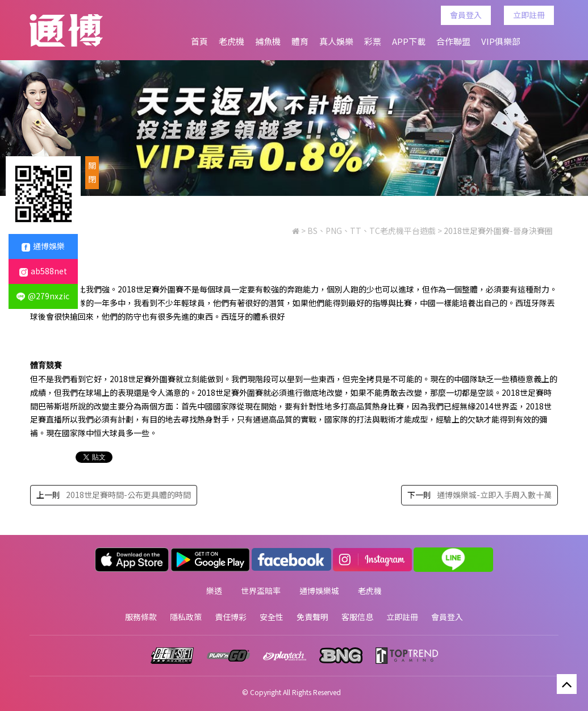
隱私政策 (186, 615)
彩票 (373, 41)
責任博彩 (231, 615)
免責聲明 (312, 615)
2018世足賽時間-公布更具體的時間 (128, 496)
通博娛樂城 (319, 590)
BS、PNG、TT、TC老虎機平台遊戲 (372, 232)
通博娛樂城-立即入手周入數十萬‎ (495, 496)
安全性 (272, 615)
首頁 (199, 41)
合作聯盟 (453, 41)
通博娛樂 (43, 246)
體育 (300, 41)
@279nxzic (43, 296)
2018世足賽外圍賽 (150, 290)
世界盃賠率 (261, 590)
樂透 (214, 590)
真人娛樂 (336, 41)
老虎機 (232, 41)
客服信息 (357, 615)
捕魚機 (268, 41)
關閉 (92, 172)
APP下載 (409, 41)
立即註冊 (531, 15)
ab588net (43, 271)
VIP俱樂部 (501, 41)
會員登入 (468, 15)
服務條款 (141, 615)
